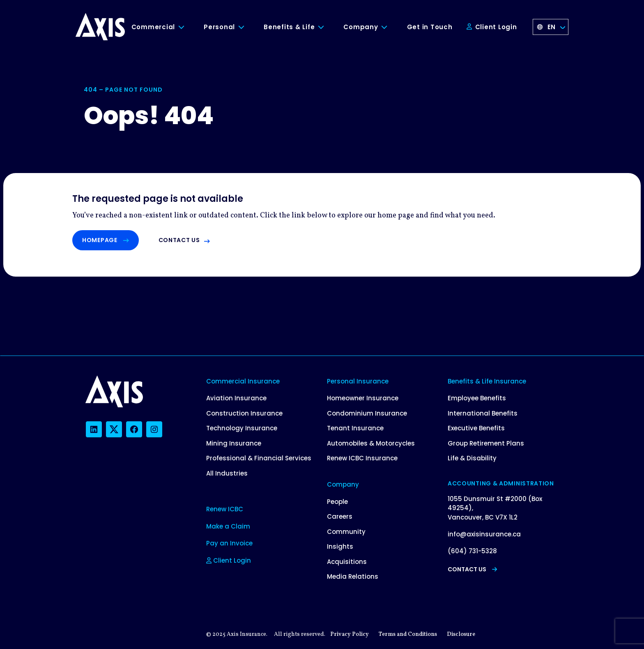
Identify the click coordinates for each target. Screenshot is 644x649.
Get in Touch (430, 27)
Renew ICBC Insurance (362, 458)
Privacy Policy (350, 634)
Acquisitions (347, 562)
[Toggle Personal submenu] (247, 27)
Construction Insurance (244, 413)
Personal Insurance (358, 381)
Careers (340, 516)
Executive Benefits (476, 428)
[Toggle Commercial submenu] (187, 27)
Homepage (106, 240)
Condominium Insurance (367, 413)
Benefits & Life (289, 27)
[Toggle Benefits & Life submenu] (327, 27)
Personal (219, 27)
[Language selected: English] (551, 27)
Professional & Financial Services (259, 458)
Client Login (492, 27)
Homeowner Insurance (363, 398)
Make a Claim (228, 526)
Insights (340, 546)
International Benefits (483, 413)
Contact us (179, 240)
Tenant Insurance (355, 428)
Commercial (153, 27)
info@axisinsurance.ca (484, 534)
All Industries (227, 473)
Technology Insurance (242, 428)
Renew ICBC (225, 509)
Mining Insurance (234, 443)
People (337, 502)
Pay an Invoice (229, 543)
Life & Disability (472, 458)
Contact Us (472, 569)
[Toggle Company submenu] (391, 27)
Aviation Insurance (236, 398)
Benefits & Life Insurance (487, 381)
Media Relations (353, 576)
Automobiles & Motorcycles (371, 443)
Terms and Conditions (408, 634)
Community (346, 532)
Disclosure (461, 634)
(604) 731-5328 (472, 551)
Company (361, 27)
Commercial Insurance (243, 381)
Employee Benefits (477, 398)
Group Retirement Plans (486, 443)
